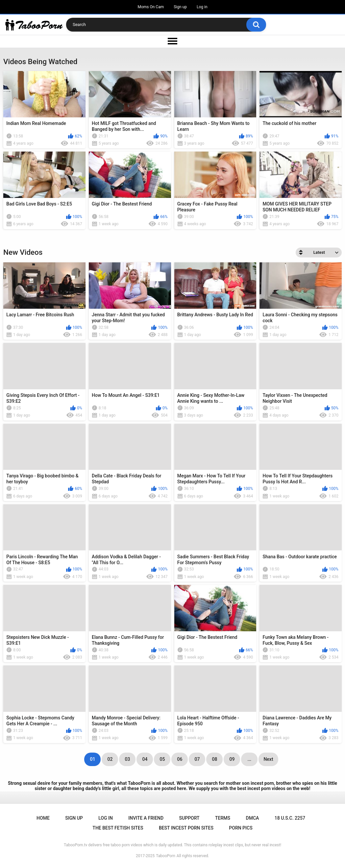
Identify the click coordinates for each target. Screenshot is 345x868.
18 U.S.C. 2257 (290, 818)
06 (180, 759)
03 (127, 759)
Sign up (180, 7)
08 (214, 759)
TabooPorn (165, 856)
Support (189, 818)
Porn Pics (241, 828)
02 (110, 759)
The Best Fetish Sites (118, 828)
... (250, 759)
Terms (223, 818)
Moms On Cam (151, 7)
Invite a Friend (146, 818)
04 (145, 759)
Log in (202, 7)
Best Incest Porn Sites (186, 828)
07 (197, 759)
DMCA (253, 818)
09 (232, 759)
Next (268, 759)
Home (43, 818)
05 (162, 759)
